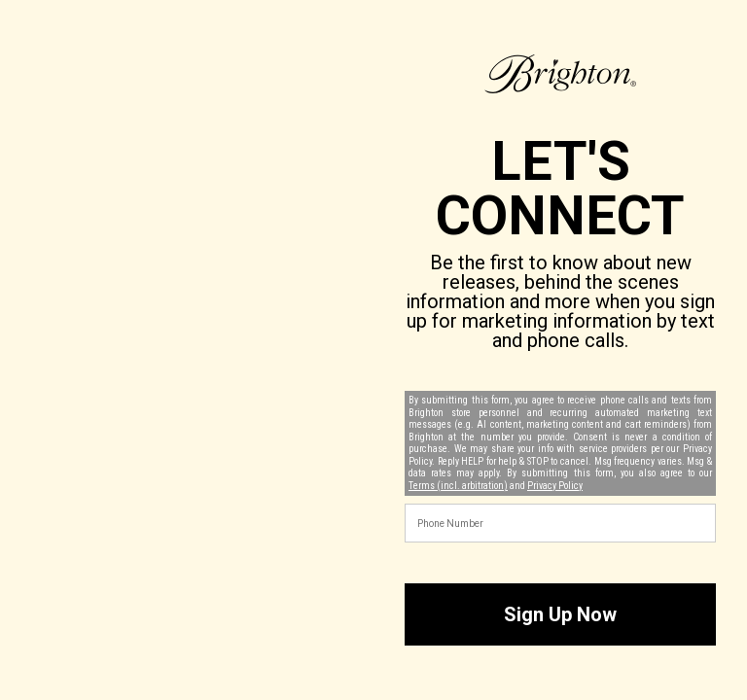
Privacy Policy (555, 486)
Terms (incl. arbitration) (458, 486)
